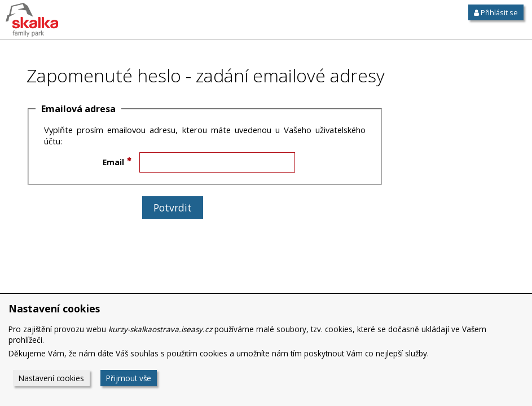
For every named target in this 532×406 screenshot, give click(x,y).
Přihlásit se (496, 12)
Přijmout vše (129, 378)
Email (113, 162)
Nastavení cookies (51, 378)
